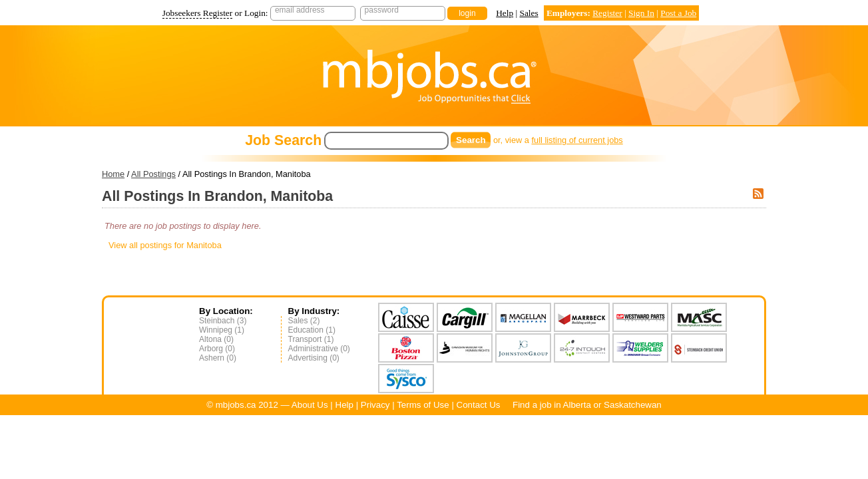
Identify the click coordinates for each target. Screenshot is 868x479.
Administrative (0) (319, 349)
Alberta (577, 405)
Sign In (641, 13)
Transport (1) (311, 339)
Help (505, 13)
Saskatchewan (633, 405)
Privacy (375, 405)
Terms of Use (423, 405)
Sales (529, 13)
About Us (310, 405)
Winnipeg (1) (222, 330)
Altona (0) (216, 339)
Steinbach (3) (223, 321)
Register (607, 13)
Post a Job (678, 13)
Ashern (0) (218, 358)
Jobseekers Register (198, 13)
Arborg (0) (217, 349)
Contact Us (479, 405)
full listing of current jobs (577, 140)
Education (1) (312, 330)
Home (113, 174)
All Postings (153, 174)
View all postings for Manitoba (165, 245)
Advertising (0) (314, 358)
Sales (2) (304, 321)
